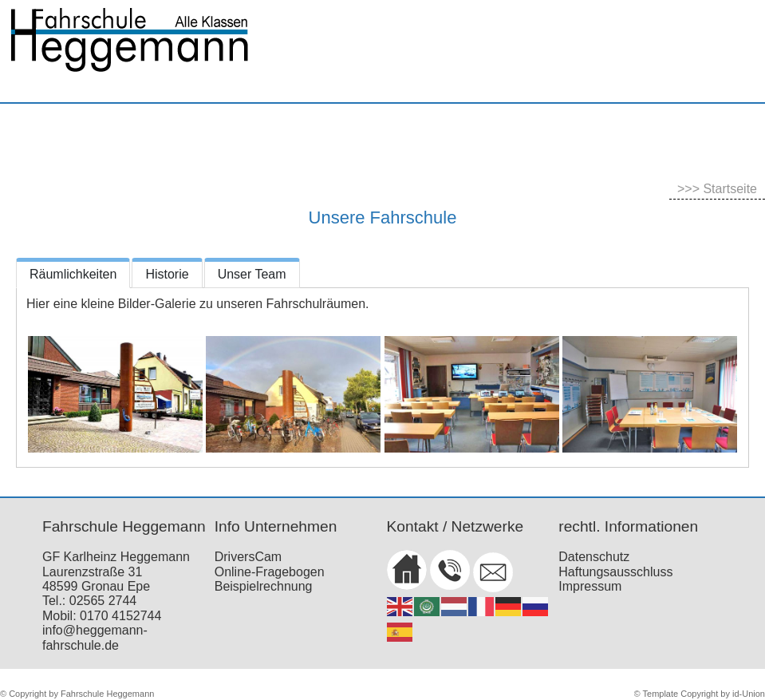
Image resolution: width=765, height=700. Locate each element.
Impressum (590, 586)
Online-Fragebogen (270, 572)
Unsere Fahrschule (383, 218)
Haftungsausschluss (615, 572)
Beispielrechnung (264, 586)
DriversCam (248, 557)
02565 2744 (103, 601)
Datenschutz (594, 557)
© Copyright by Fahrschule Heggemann (77, 694)
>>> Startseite (717, 189)
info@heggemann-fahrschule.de (95, 637)
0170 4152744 (120, 616)
